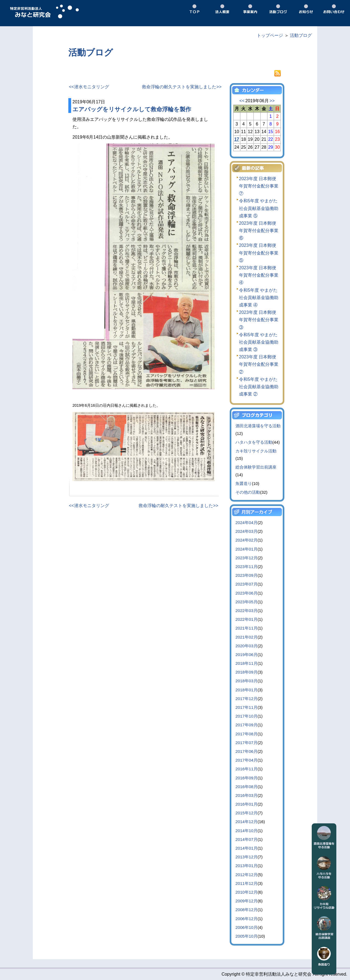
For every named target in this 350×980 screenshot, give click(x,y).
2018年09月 (247, 672)
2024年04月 (247, 523)
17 (237, 139)
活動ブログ (301, 35)
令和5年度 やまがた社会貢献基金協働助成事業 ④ (259, 298)
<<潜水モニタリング (89, 87)
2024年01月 (247, 549)
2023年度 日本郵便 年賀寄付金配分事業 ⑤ (259, 253)
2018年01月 (247, 690)
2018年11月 (247, 663)
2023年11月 (247, 567)
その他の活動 (248, 492)
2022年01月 (247, 619)
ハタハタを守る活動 (254, 442)
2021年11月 (247, 628)
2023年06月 (247, 593)
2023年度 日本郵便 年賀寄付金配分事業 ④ (259, 275)
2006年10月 (247, 927)
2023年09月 (247, 575)
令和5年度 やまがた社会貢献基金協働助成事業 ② (259, 387)
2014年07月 (247, 839)
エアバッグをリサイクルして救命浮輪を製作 (132, 109)
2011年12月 (247, 883)
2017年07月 (247, 743)
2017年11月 (247, 707)
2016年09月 (247, 778)
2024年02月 (247, 540)
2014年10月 (247, 831)
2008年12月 (247, 910)
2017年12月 (247, 699)
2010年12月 (247, 892)
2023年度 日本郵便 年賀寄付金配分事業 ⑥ (259, 231)
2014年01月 (247, 848)
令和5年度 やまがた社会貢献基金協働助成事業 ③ (259, 342)
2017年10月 (247, 716)
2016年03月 (247, 795)
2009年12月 (247, 901)
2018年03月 (247, 681)
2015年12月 (247, 813)
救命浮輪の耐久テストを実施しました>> (182, 87)
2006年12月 (247, 919)
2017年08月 (247, 734)
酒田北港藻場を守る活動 (258, 426)
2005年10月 (247, 936)
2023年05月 (247, 602)
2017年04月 (247, 760)
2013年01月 (247, 866)
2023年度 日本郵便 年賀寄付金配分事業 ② (259, 364)
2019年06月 (247, 655)
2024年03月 (247, 531)
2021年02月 (247, 637)
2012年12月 (247, 875)
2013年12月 (247, 857)
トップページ (270, 35)
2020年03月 (247, 646)
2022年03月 (247, 611)
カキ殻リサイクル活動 (256, 451)
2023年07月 (247, 584)
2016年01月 (247, 804)
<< (242, 101)
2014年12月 (247, 822)
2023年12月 (247, 558)
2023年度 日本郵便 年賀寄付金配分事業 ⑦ (259, 186)
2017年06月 (247, 751)
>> (272, 101)
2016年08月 (247, 787)
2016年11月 (247, 769)
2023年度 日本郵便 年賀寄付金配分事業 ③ (259, 320)
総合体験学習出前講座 (256, 467)
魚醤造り (244, 483)
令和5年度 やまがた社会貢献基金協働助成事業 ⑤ (259, 208)
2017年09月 (247, 725)
